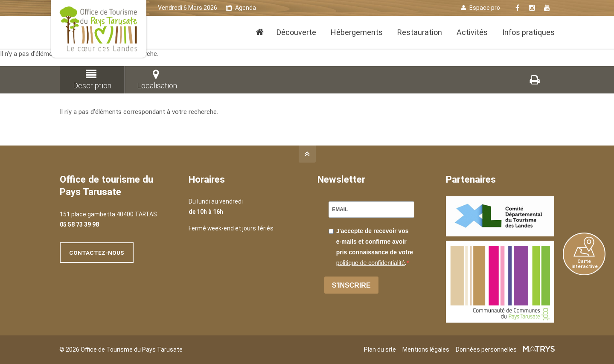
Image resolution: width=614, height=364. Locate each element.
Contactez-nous (97, 253)
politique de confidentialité (371, 263)
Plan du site (380, 349)
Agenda (241, 8)
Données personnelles (486, 349)
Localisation (156, 80)
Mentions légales (426, 349)
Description (91, 80)
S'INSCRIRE (351, 285)
